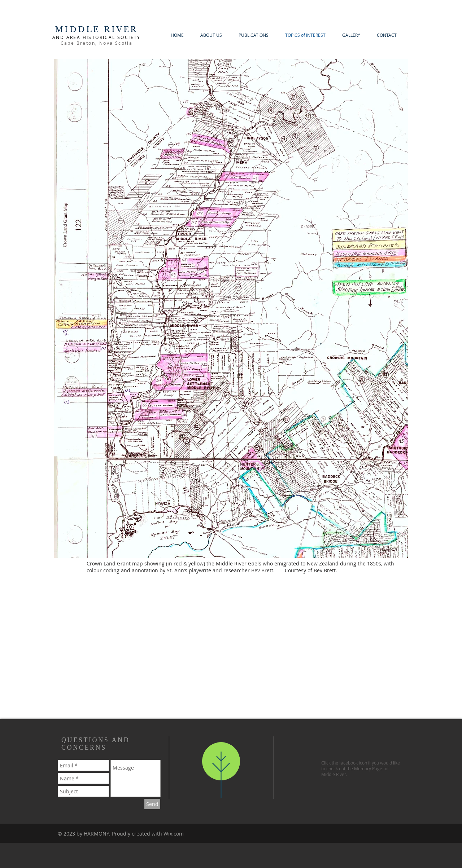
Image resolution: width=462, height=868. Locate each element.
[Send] (152, 804)
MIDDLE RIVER (96, 30)
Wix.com (174, 834)
